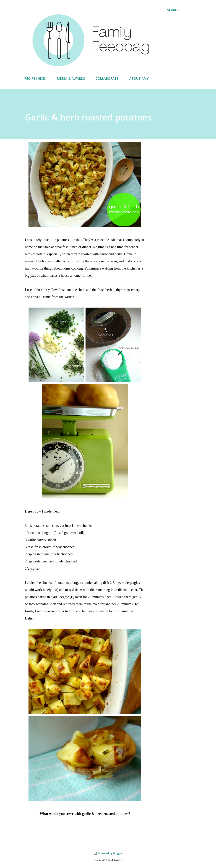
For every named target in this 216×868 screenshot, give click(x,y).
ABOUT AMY (139, 78)
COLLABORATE (107, 78)
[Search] (173, 10)
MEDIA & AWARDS (71, 78)
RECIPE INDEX (35, 78)
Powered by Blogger (108, 853)
